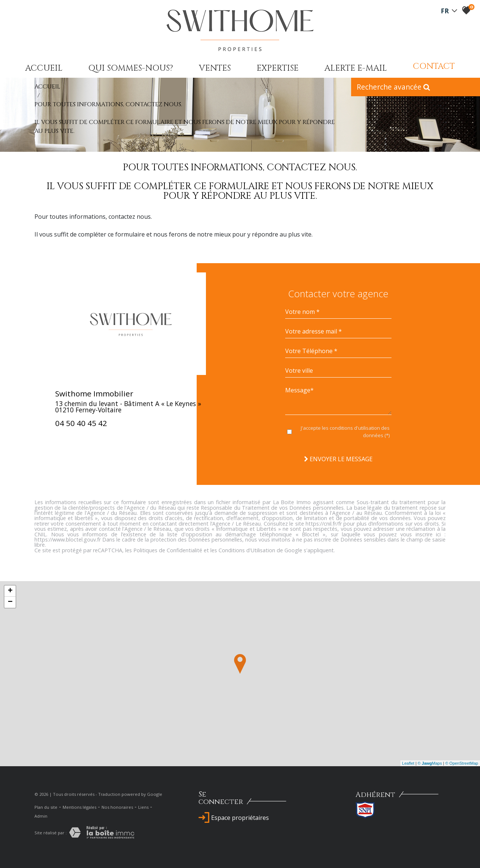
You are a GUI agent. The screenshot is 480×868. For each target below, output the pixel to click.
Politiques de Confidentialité (168, 550)
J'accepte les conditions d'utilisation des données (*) (345, 432)
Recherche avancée (393, 87)
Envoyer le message (338, 459)
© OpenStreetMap (462, 763)
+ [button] (10, 591)
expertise (278, 68)
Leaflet (408, 763)
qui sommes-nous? (131, 68)
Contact (434, 66)
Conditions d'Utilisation (247, 550)
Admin (41, 816)
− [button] (10, 602)
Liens (143, 807)
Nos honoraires (117, 807)
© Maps (430, 763)
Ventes (215, 68)
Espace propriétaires (234, 818)
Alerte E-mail (356, 68)
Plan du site (46, 807)
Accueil (44, 68)
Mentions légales (79, 807)
